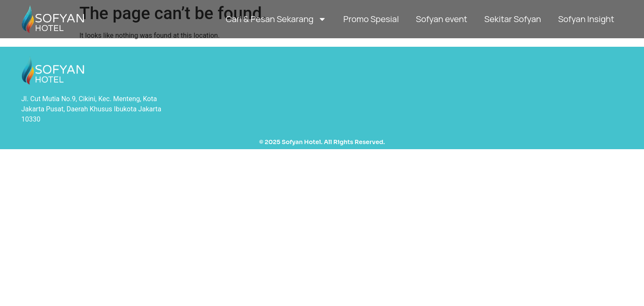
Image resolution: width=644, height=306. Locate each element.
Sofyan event (442, 19)
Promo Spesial (371, 19)
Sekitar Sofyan (513, 19)
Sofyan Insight (586, 19)
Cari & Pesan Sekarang (276, 19)
